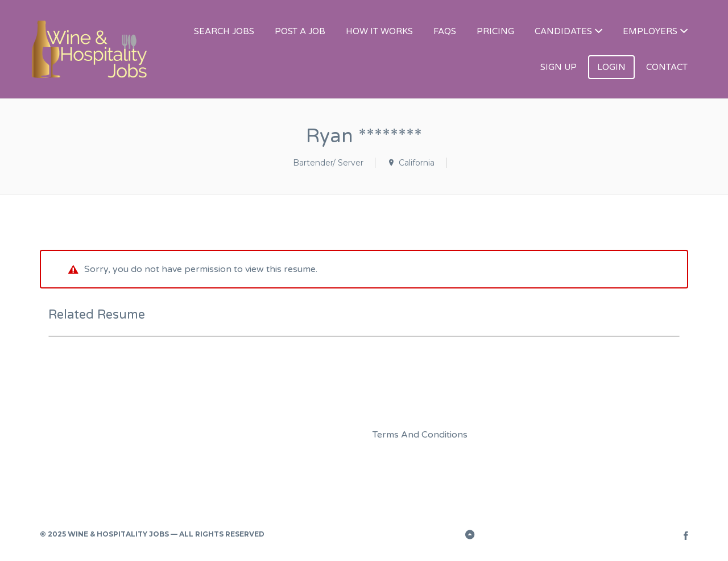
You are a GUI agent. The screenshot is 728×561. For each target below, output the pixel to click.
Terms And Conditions (420, 435)
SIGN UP (559, 67)
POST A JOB (300, 31)
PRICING (495, 31)
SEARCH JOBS (224, 31)
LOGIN (611, 67)
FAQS (445, 31)
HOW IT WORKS (379, 31)
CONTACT (667, 67)
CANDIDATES (563, 31)
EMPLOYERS (650, 31)
